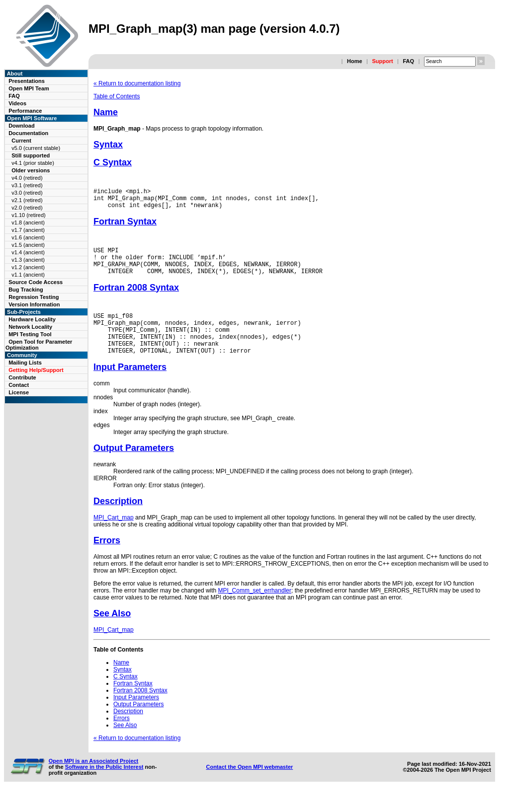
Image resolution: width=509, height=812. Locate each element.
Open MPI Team (29, 88)
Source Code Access (36, 282)
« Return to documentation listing (137, 83)
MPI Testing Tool (30, 334)
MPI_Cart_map (114, 537)
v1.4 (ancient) (28, 252)
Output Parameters (134, 467)
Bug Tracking (26, 290)
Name (106, 112)
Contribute (22, 377)
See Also (112, 633)
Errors (107, 560)
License (19, 392)
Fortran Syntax (125, 226)
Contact (19, 385)
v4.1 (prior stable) (33, 163)
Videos (17, 103)
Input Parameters (130, 386)
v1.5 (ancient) (28, 245)
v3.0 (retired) (27, 193)
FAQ (408, 61)
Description (118, 520)
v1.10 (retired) (28, 215)
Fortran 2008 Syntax (136, 298)
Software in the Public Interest (104, 786)
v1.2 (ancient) (28, 267)
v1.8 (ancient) (28, 222)
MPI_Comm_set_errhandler (255, 610)
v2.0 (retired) (27, 208)
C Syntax (113, 162)
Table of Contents (117, 96)
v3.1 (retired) (27, 185)
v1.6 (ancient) (28, 237)
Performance (25, 111)
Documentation (28, 133)
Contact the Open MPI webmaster (249, 786)
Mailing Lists (25, 363)
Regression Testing (34, 297)
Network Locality (30, 327)
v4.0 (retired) (27, 178)
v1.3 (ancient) (28, 260)
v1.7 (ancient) (28, 230)
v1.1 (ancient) (28, 275)
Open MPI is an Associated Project (94, 780)
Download (22, 126)
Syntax (108, 145)
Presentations (27, 81)
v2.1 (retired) (27, 200)
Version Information (34, 304)
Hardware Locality (32, 319)
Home (355, 61)
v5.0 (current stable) (36, 148)
